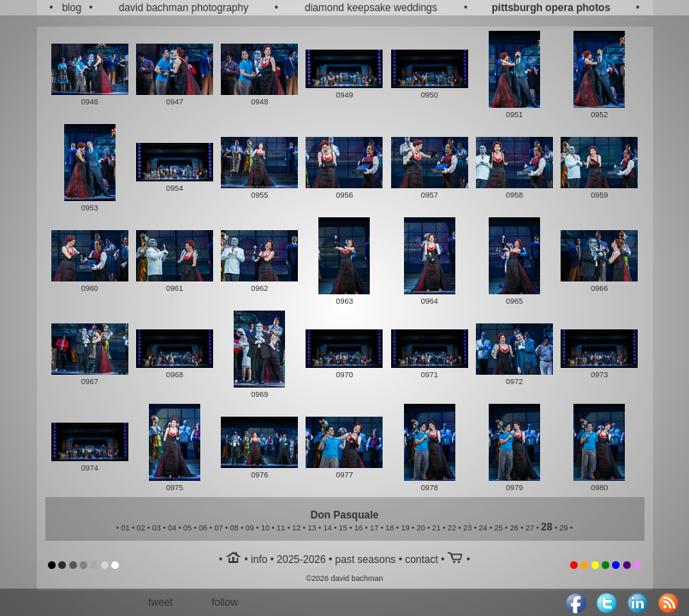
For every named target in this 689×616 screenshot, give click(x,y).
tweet (160, 602)
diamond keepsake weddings (371, 8)
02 (141, 528)
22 (452, 528)
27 (530, 528)
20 (421, 528)
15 (343, 528)
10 (265, 528)
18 (389, 528)
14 (328, 528)
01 (125, 528)
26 (514, 528)
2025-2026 (301, 560)
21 (437, 528)
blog (71, 8)
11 (281, 528)
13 (312, 528)
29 (564, 528)
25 (499, 528)
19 (406, 528)
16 (359, 528)
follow (225, 602)
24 (483, 528)
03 (157, 528)
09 (250, 528)
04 (172, 528)
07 (218, 528)
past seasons (366, 560)
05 (187, 528)
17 (374, 528)
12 (296, 528)
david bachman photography (184, 8)
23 (467, 528)
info (259, 560)
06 (203, 528)
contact (422, 560)
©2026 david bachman (344, 578)
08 (235, 528)
